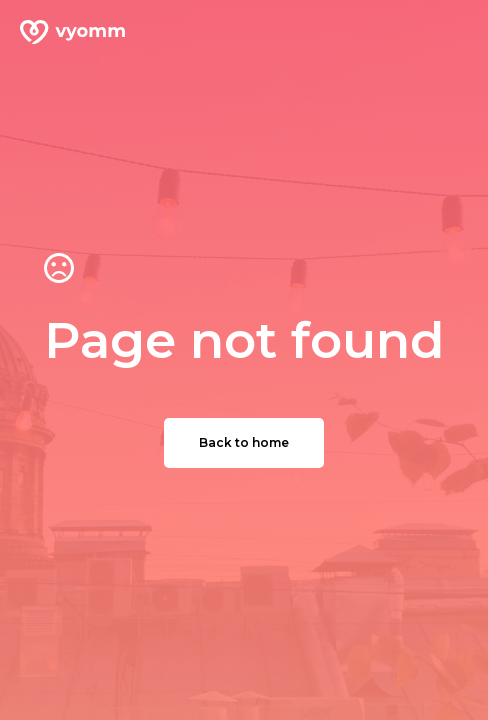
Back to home (244, 442)
